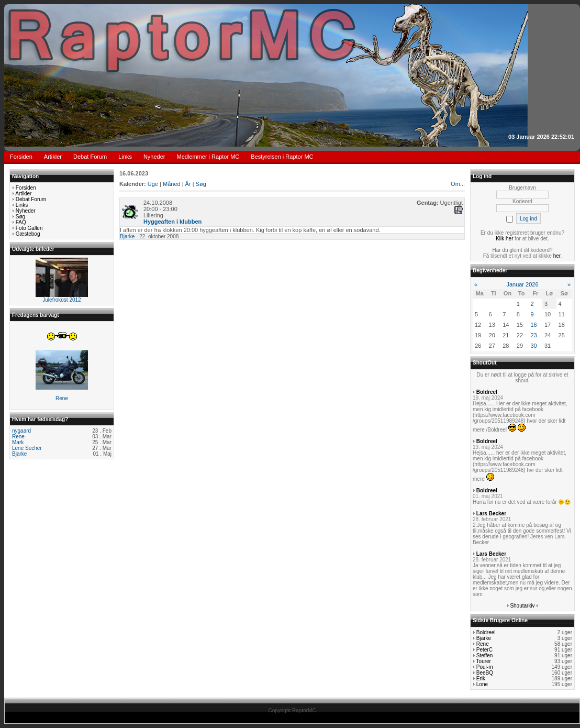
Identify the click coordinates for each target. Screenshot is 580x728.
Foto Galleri (29, 228)
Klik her (504, 239)
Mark (18, 442)
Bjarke (19, 454)
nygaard (21, 431)
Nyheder (154, 157)
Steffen (485, 655)
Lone (482, 684)
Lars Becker (491, 514)
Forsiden (21, 157)
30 (533, 346)
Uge (153, 184)
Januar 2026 (522, 284)
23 (533, 335)
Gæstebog (28, 234)
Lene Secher (27, 448)
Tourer (484, 661)
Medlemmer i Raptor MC (208, 157)
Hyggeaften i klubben (172, 222)
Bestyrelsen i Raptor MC (282, 157)
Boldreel (487, 392)
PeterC (484, 650)
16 (533, 325)
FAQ (21, 222)
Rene (62, 398)
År (188, 184)
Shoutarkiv (522, 606)
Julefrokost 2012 (62, 300)
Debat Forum (90, 157)
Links (125, 157)
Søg (20, 217)
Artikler (53, 157)
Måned (172, 184)
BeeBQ (485, 673)
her (557, 256)
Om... (458, 184)
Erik (481, 679)
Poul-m (485, 667)
